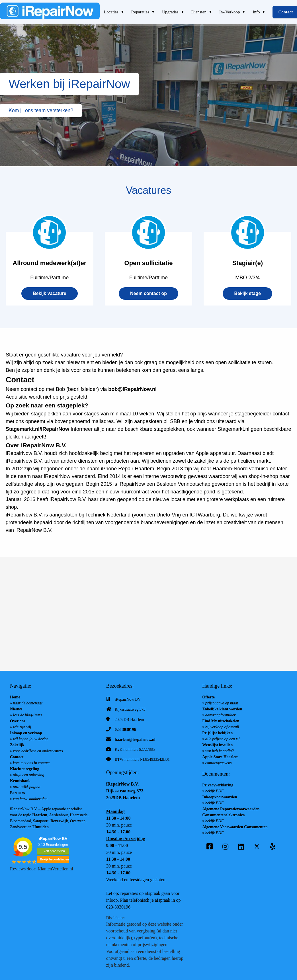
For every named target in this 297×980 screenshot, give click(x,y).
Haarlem (40, 815)
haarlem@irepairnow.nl (135, 740)
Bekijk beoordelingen (54, 859)
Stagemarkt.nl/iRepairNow (37, 429)
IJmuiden (41, 827)
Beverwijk (59, 821)
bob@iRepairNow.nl (132, 389)
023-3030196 (125, 730)
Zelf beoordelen (54, 851)
